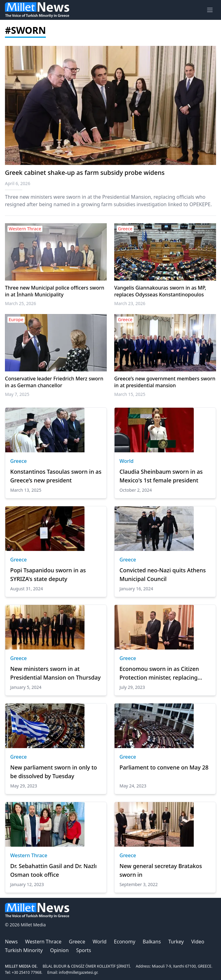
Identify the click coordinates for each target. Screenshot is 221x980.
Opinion (59, 950)
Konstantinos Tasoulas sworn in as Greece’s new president (56, 476)
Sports (84, 950)
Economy (125, 942)
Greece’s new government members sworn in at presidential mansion (165, 382)
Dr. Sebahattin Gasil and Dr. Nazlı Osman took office (53, 870)
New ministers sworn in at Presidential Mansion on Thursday (55, 673)
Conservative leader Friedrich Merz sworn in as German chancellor (54, 382)
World (127, 461)
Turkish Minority (24, 950)
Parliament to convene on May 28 (164, 767)
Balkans (152, 942)
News (11, 942)
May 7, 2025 (17, 394)
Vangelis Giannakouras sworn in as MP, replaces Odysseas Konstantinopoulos (160, 291)
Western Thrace (29, 855)
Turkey (176, 942)
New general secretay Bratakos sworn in (161, 870)
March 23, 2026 (130, 303)
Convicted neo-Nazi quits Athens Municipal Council (163, 574)
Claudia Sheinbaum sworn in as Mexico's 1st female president (161, 476)
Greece (19, 461)
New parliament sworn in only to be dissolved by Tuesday (54, 772)
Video (198, 942)
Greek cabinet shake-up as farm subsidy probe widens (85, 173)
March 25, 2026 (21, 303)
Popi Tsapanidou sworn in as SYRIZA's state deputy (48, 574)
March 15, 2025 (130, 394)
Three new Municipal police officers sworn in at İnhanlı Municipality (55, 291)
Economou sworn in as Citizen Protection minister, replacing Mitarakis (159, 673)
